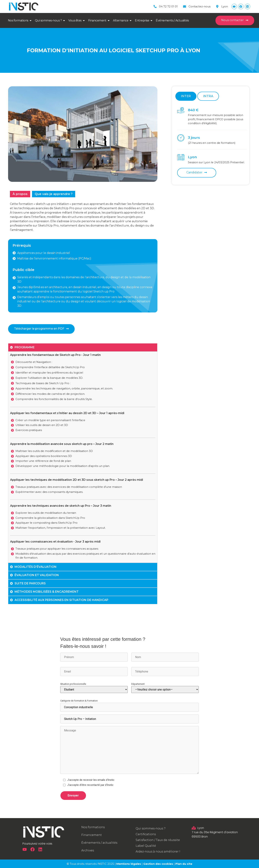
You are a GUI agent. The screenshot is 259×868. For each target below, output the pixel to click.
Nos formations (18, 20)
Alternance (121, 20)
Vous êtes (75, 20)
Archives (88, 850)
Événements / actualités (99, 843)
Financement (97, 20)
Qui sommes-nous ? (48, 20)
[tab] (20, 194)
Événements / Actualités (172, 20)
